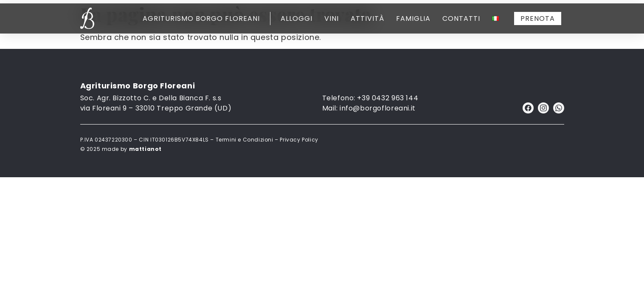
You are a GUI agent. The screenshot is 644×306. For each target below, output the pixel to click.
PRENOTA (538, 18)
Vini (332, 18)
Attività (367, 18)
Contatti (461, 18)
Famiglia (413, 18)
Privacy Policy (299, 140)
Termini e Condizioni (245, 140)
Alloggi (297, 18)
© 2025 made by (121, 149)
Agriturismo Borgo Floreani (201, 18)
